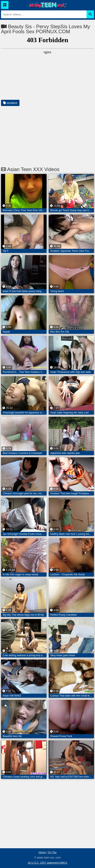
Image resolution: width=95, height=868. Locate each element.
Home (42, 852)
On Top (52, 852)
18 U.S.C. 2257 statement (44, 863)
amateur (10, 103)
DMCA (63, 863)
